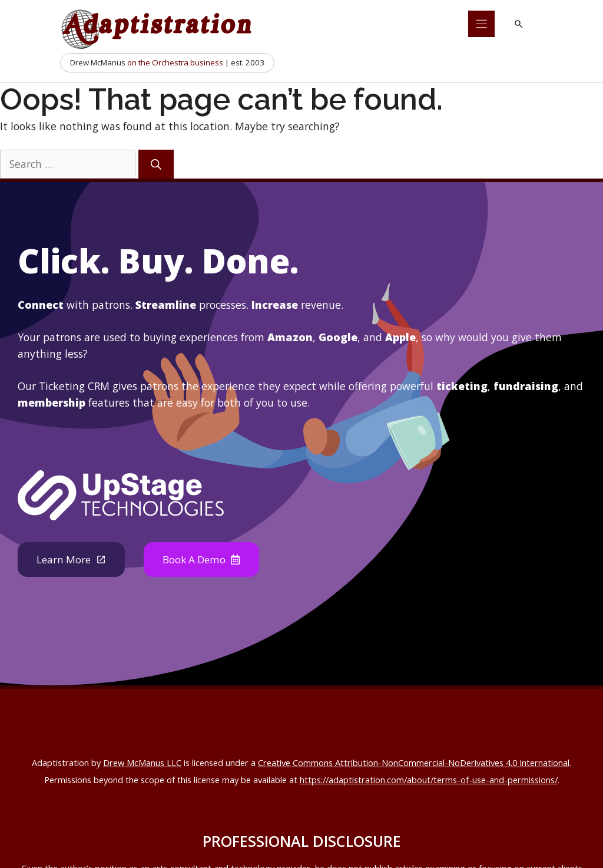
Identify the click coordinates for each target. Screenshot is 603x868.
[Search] (156, 164)
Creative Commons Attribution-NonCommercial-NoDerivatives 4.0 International (414, 763)
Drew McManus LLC (142, 763)
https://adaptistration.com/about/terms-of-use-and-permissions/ (429, 780)
